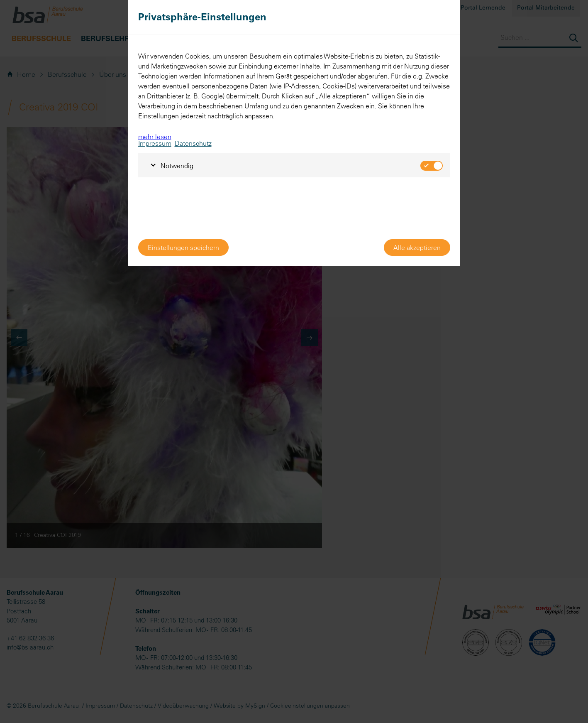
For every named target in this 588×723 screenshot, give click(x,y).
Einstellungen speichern (183, 248)
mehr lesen (155, 137)
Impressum (155, 143)
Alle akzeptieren (417, 248)
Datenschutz (193, 143)
